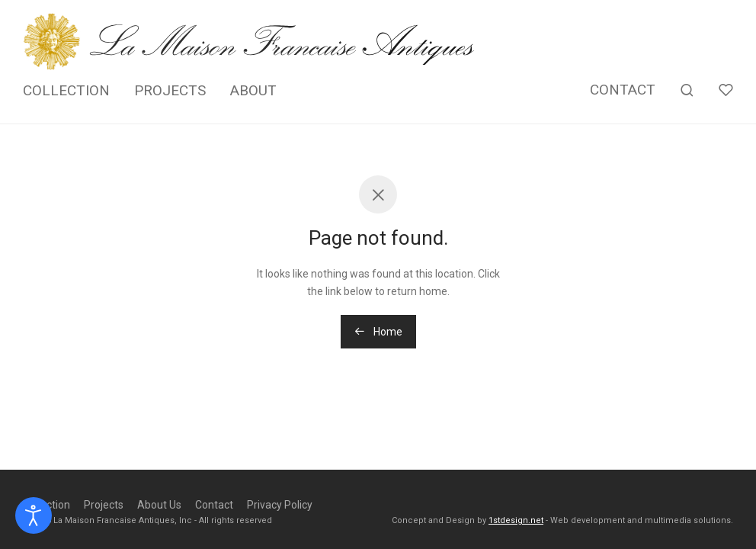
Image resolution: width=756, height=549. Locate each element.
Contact (214, 505)
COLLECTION (66, 90)
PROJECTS (170, 90)
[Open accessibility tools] (34, 515)
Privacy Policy (280, 505)
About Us (159, 505)
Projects (104, 505)
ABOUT (253, 90)
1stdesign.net (516, 520)
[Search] (687, 90)
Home (378, 332)
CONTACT (623, 90)
